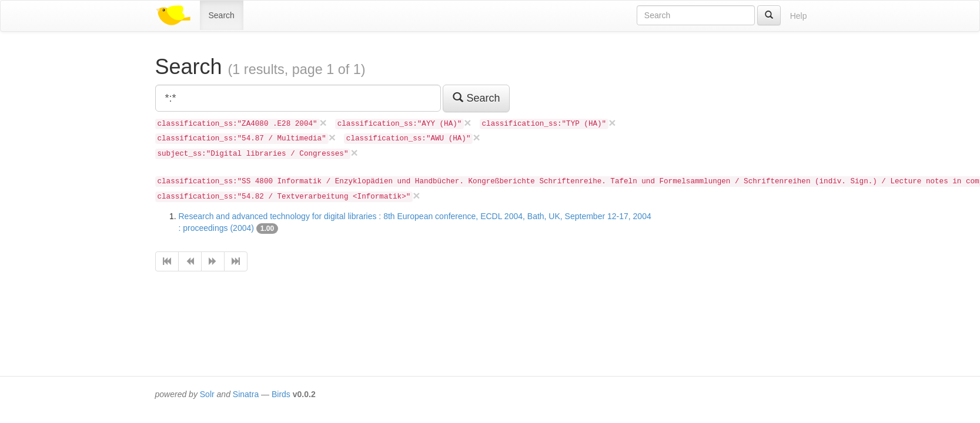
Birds (281, 394)
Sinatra (246, 394)
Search (222, 15)
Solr (207, 394)
